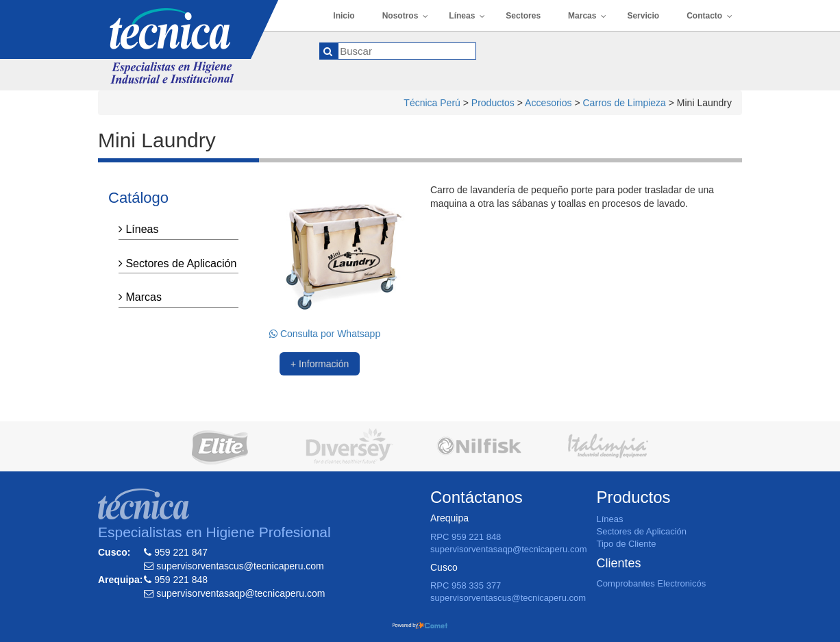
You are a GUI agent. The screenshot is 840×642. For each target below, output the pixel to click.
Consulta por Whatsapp (325, 334)
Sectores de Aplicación (177, 263)
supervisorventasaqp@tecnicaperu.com (509, 549)
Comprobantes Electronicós (651, 583)
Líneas (138, 229)
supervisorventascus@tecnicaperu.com (508, 598)
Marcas (140, 297)
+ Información (320, 364)
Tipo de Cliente (626, 544)
